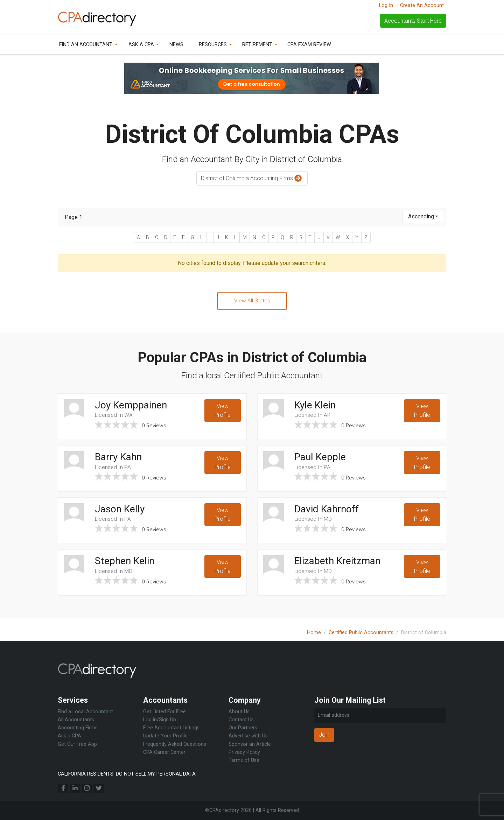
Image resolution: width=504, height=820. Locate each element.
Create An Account (422, 5)
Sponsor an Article (250, 744)
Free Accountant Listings (171, 728)
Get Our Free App (77, 744)
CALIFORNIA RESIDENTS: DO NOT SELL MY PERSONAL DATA (127, 774)
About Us (239, 712)
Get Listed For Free (164, 712)
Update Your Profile (165, 736)
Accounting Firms (78, 728)
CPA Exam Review (309, 45)
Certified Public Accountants (361, 633)
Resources (213, 45)
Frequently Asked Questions (175, 744)
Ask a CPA (141, 45)
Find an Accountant (86, 45)
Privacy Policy (244, 752)
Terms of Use (244, 760)
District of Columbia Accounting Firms (252, 179)
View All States (252, 301)
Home (314, 633)
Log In (386, 5)
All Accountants (76, 720)
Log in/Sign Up (160, 720)
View (223, 412)
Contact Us (241, 720)
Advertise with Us (248, 736)
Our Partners (243, 728)
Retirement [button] (257, 45)
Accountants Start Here (413, 21)
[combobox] (423, 217)
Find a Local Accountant (85, 712)
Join (324, 735)
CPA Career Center (164, 752)
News (176, 45)
